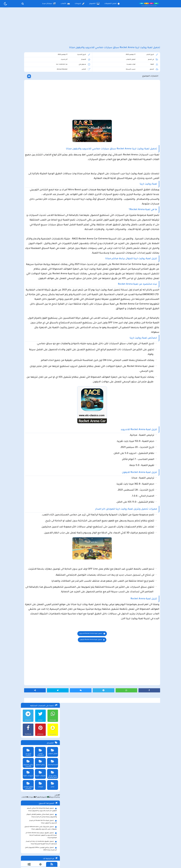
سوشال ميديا (49, 4)
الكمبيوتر (94, 4)
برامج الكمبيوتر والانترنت (27, 111)
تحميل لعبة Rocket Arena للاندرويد (111, 763)
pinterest (40, 83)
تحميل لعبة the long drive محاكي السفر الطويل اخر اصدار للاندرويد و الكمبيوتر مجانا (41, 158)
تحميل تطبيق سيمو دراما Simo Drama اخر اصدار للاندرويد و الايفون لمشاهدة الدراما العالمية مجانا (40, 184)
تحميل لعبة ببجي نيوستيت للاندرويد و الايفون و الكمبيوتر (40, 234)
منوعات (40, 133)
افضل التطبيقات (112, 4)
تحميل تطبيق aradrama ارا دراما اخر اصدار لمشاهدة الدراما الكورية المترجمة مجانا (41, 191)
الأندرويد (51, 146)
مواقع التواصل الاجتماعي (27, 133)
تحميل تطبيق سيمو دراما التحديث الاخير (42, 219)
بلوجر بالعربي (91, 861)
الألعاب (65, 4)
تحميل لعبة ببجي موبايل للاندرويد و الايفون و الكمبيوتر (41, 228)
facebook (27, 83)
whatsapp (52, 69)
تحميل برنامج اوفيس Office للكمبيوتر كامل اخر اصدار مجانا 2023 (40, 197)
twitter (40, 69)
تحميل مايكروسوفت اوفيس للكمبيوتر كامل (41, 239)
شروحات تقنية (27, 122)
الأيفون (37, 146)
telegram (27, 69)
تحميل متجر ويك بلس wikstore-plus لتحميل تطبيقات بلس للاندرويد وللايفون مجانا (40, 177)
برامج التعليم (40, 110)
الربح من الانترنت (27, 99)
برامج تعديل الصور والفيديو (52, 122)
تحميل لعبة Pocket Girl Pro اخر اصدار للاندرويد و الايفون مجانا (43, 170)
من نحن (59, 848)
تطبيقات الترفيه (40, 122)
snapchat (52, 83)
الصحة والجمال (52, 110)
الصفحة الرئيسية (116, 848)
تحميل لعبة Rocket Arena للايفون (111, 769)
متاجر (52, 133)
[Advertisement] (90, 29)
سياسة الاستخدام (76, 848)
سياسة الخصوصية (96, 848)
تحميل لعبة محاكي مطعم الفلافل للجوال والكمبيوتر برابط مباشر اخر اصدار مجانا (41, 164)
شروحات (79, 4)
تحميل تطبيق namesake (47, 223)
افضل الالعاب (138, 70)
